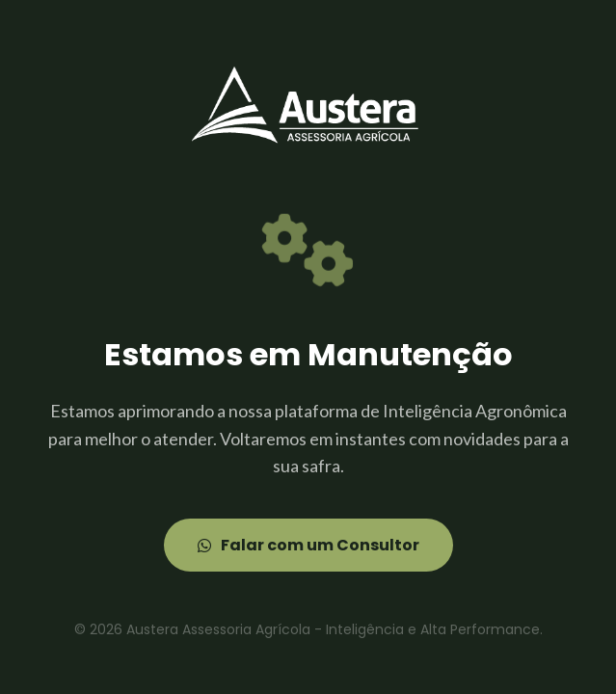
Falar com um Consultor (308, 545)
